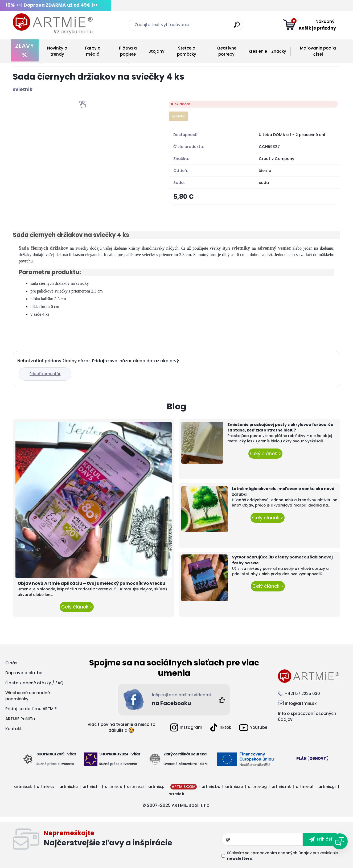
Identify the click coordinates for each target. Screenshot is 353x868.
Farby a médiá (93, 51)
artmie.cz (46, 787)
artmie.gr (327, 787)
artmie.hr (91, 787)
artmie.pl (157, 787)
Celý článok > (77, 607)
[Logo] (53, 24)
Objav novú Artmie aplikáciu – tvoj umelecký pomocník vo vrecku (91, 583)
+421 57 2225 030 (302, 694)
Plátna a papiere (128, 51)
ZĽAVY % (24, 50)
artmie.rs (114, 787)
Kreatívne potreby (226, 51)
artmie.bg (257, 787)
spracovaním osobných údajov (281, 853)
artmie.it (176, 794)
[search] (237, 27)
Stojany (157, 51)
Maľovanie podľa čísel (318, 51)
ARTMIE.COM (184, 787)
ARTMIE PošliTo (20, 719)
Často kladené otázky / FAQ (34, 683)
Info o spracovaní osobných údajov (307, 717)
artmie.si (135, 787)
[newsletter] (321, 839)
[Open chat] (340, 841)
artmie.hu (69, 787)
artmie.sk (23, 787)
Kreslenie (258, 51)
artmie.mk (281, 787)
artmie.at (305, 787)
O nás (11, 663)
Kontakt (14, 729)
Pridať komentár (45, 374)
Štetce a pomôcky (187, 51)
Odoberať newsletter (133, 839)
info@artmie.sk (301, 703)
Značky (279, 51)
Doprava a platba (24, 673)
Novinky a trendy (57, 51)
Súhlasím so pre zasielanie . (283, 856)
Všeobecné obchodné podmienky (28, 696)
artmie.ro (234, 787)
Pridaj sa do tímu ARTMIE (31, 709)
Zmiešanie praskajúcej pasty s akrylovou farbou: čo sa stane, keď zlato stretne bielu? (280, 427)
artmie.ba (211, 787)
